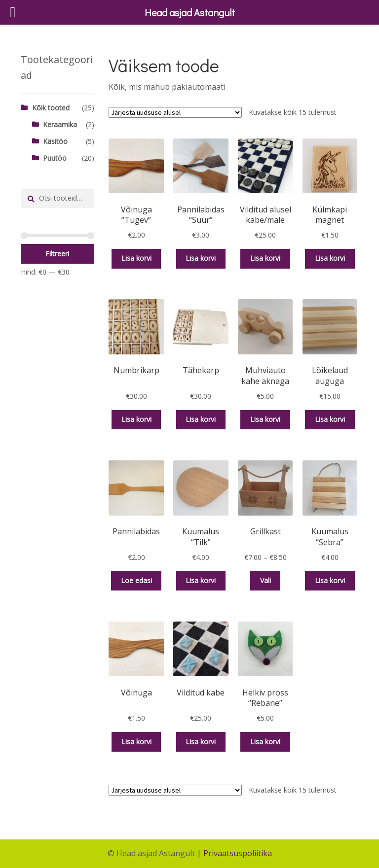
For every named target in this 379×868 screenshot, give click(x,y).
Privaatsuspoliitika (238, 853)
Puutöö (55, 158)
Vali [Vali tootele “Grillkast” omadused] (265, 580)
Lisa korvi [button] (136, 258)
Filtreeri (57, 254)
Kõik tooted (51, 108)
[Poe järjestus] (175, 112)
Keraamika (60, 124)
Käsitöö (55, 141)
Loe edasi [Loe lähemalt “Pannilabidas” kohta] (136, 580)
